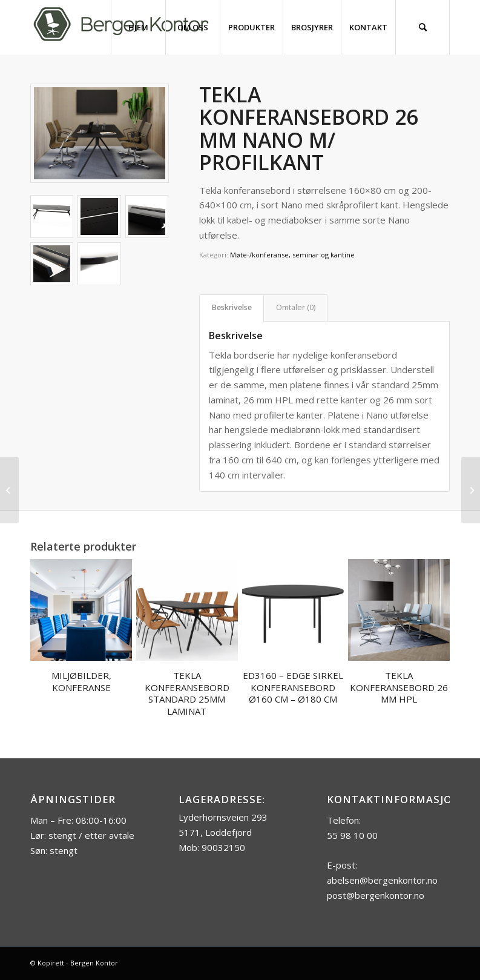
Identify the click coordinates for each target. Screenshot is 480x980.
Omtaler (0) (296, 307)
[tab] (232, 308)
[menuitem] (138, 27)
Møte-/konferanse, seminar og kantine (292, 255)
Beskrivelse (232, 307)
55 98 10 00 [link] (352, 835)
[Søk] (422, 27)
